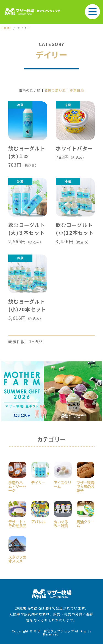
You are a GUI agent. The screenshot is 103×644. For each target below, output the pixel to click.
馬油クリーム (85, 523)
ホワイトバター (74, 148)
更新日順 (77, 90)
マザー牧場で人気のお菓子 (85, 486)
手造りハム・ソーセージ (17, 486)
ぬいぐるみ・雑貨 (61, 523)
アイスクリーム (62, 484)
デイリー (38, 482)
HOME (6, 28)
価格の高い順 (55, 90)
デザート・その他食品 (17, 523)
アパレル (38, 521)
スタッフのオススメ (17, 558)
